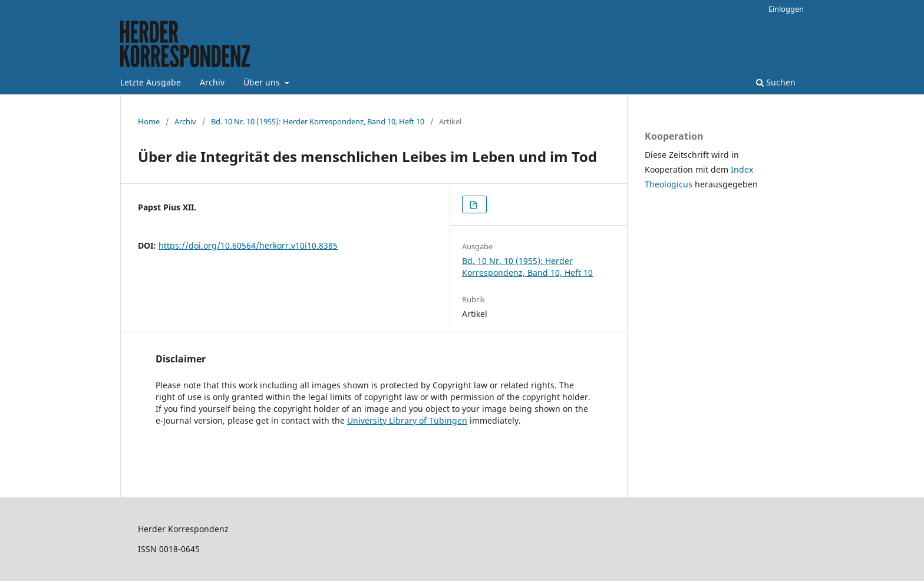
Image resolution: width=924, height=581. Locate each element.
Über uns (263, 82)
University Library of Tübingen (407, 420)
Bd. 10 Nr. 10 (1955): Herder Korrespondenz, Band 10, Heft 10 (318, 121)
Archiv (212, 82)
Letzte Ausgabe (151, 82)
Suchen (776, 82)
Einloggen (786, 9)
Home (149, 121)
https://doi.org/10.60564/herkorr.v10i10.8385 (248, 245)
